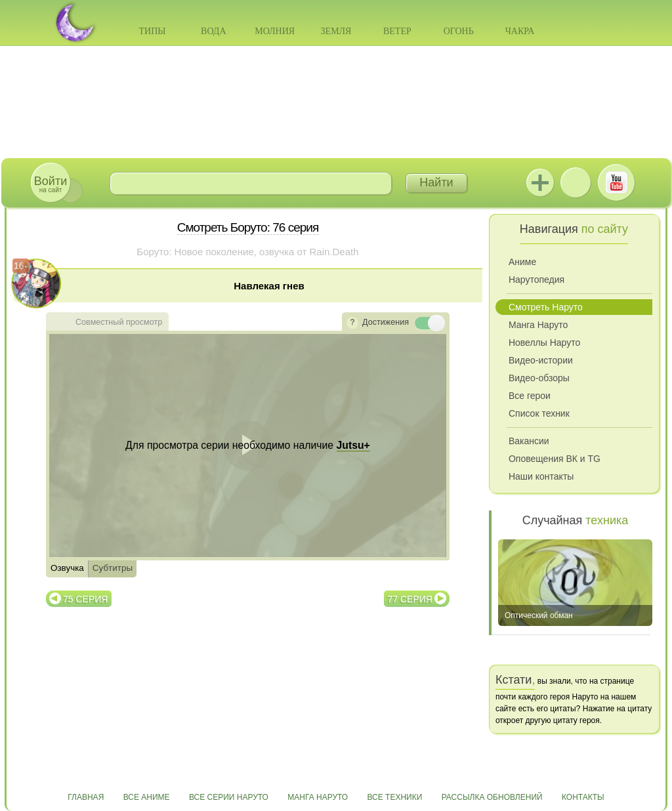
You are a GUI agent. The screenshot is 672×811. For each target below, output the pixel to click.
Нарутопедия (536, 280)
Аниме (522, 262)
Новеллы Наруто (544, 343)
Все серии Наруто (229, 797)
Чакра (520, 31)
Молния (275, 31)
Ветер (397, 31)
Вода (213, 31)
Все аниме (147, 797)
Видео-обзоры (539, 378)
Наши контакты (541, 476)
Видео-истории (541, 360)
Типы (152, 31)
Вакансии (529, 441)
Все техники (394, 797)
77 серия (410, 599)
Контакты (583, 797)
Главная (86, 797)
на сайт (51, 184)
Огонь (459, 31)
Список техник (539, 413)
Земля (336, 31)
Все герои (530, 396)
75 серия (85, 599)
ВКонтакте (576, 182)
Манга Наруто (538, 325)
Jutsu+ (540, 182)
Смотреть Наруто (546, 307)
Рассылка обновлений (492, 797)
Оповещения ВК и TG (555, 459)
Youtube (616, 182)
